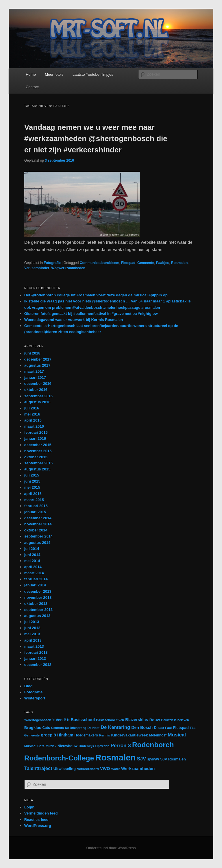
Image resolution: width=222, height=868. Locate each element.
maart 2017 (34, 371)
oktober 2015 (36, 457)
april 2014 (33, 567)
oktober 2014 (36, 530)
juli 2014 (32, 549)
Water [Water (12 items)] (116, 769)
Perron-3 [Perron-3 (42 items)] (121, 746)
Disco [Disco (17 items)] (159, 728)
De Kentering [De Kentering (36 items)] (115, 727)
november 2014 (38, 524)
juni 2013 (32, 628)
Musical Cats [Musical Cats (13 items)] (34, 746)
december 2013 (38, 591)
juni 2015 (32, 481)
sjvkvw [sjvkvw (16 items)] (153, 759)
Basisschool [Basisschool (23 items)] (83, 720)
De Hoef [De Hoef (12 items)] (93, 728)
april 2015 (33, 494)
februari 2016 (36, 432)
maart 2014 (34, 573)
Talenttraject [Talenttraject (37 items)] (38, 768)
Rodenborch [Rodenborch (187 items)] (153, 745)
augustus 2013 (37, 616)
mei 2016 (32, 414)
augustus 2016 (37, 402)
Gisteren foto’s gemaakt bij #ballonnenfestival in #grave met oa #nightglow (91, 314)
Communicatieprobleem (100, 263)
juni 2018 (32, 353)
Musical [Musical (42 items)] (177, 735)
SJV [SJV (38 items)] (141, 759)
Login (29, 807)
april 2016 (33, 420)
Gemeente (146, 263)
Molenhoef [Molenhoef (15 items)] (158, 735)
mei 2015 (32, 487)
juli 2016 (32, 408)
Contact (32, 87)
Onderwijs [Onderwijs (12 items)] (86, 746)
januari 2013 (35, 659)
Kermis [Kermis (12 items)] (104, 735)
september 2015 (38, 463)
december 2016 (38, 384)
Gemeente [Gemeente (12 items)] (32, 735)
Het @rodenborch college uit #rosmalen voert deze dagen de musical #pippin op (96, 295)
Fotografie (52, 263)
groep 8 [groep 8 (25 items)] (48, 735)
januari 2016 (35, 438)
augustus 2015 (37, 469)
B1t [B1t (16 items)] (67, 720)
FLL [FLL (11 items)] (193, 728)
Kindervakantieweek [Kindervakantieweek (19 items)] (130, 735)
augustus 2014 (37, 543)
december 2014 (38, 518)
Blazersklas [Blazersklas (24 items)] (137, 720)
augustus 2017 (37, 365)
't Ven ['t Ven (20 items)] (57, 720)
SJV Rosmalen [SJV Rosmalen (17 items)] (173, 759)
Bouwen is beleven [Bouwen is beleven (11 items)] (175, 720)
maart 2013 (34, 646)
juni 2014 (32, 555)
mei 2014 (32, 561)
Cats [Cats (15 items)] (46, 728)
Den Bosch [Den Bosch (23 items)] (142, 727)
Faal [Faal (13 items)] (168, 728)
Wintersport (35, 698)
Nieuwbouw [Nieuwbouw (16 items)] (67, 746)
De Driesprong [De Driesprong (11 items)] (76, 728)
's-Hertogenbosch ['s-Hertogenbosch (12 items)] (38, 720)
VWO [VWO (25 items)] (105, 769)
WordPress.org (38, 826)
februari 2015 (36, 506)
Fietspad (128, 263)
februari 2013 (36, 652)
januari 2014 (35, 585)
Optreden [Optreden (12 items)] (102, 746)
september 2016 (38, 396)
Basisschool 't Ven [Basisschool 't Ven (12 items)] (110, 720)
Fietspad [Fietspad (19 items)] (181, 728)
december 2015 (38, 445)
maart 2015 (34, 500)
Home (31, 74)
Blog (28, 686)
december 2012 (38, 665)
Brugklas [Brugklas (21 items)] (33, 728)
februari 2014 (36, 579)
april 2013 (33, 640)
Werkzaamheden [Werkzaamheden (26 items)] (138, 769)
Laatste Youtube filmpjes (93, 74)
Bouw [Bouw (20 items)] (155, 720)
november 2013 (38, 598)
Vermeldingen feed (41, 813)
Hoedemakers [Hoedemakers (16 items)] (86, 735)
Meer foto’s (54, 74)
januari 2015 (35, 512)
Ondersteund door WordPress (111, 848)
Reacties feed (36, 820)
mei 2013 (32, 634)
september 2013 (38, 610)
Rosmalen (179, 263)
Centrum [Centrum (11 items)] (58, 728)
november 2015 (38, 451)
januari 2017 (35, 377)
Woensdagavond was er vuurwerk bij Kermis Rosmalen (74, 320)
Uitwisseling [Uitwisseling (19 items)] (65, 769)
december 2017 (38, 359)
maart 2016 (34, 426)
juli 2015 (32, 475)
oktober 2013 (36, 604)
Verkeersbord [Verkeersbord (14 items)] (88, 769)
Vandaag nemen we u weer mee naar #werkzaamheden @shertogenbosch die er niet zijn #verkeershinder (96, 138)
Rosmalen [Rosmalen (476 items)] (115, 757)
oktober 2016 (36, 390)
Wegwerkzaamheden (68, 268)
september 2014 (38, 536)
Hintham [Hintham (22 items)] (65, 735)
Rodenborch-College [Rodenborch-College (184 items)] (59, 758)
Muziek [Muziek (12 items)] (51, 746)
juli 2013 (32, 622)
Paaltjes (163, 263)
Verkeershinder (37, 268)
